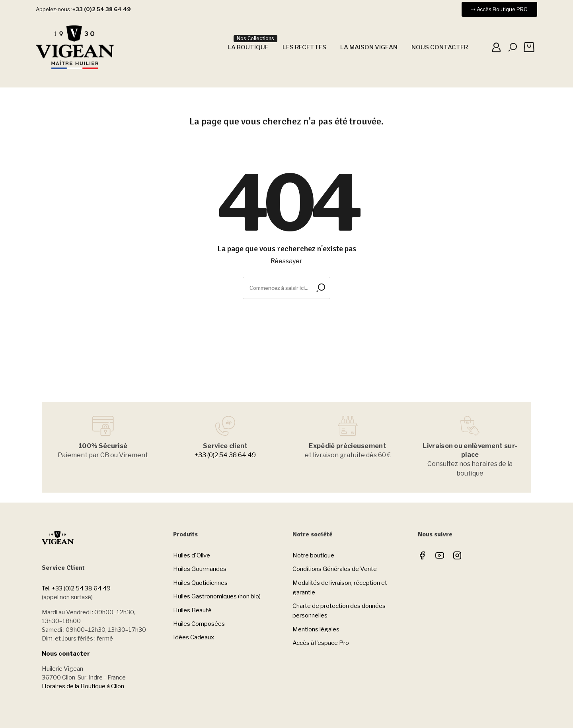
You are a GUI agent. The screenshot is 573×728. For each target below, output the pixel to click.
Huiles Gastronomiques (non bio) (217, 596)
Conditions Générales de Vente (335, 569)
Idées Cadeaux (194, 637)
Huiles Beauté (192, 610)
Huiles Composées (199, 624)
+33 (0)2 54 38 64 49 (225, 455)
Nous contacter (66, 654)
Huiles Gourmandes (200, 569)
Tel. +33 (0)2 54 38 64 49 (76, 588)
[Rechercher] (286, 288)
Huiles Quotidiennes (200, 583)
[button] (499, 9)
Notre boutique (313, 555)
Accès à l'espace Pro (321, 643)
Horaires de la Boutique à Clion (83, 686)
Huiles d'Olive (192, 555)
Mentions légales (316, 629)
